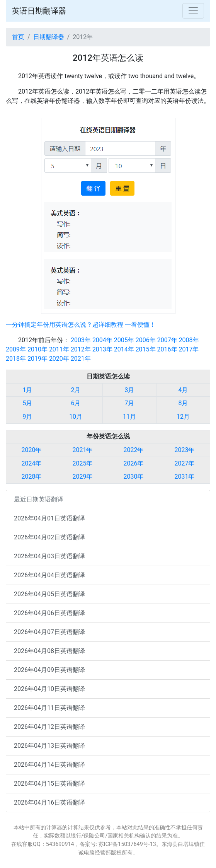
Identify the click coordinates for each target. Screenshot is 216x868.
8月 (183, 403)
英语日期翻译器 (39, 11)
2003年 (81, 340)
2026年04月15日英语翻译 (49, 784)
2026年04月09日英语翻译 (49, 670)
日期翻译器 (49, 37)
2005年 (124, 340)
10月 (76, 417)
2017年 (189, 349)
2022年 (134, 450)
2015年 (146, 349)
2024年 (32, 463)
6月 (76, 403)
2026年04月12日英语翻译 (49, 727)
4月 (183, 390)
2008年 (189, 340)
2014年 (124, 349)
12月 (183, 417)
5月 (27, 403)
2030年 (134, 477)
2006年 (146, 340)
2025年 (83, 463)
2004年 (102, 340)
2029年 (83, 477)
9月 (27, 417)
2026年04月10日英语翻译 (49, 689)
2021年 (81, 359)
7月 (129, 403)
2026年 (134, 463)
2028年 (32, 477)
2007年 (167, 340)
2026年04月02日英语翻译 (49, 537)
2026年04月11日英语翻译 (49, 708)
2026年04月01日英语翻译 (49, 518)
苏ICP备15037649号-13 (127, 844)
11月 (129, 417)
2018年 (16, 359)
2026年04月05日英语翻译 (49, 594)
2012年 (81, 349)
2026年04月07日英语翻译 (49, 632)
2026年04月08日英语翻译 (49, 651)
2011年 (59, 349)
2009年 (16, 349)
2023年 (185, 450)
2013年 (102, 349)
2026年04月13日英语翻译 (49, 746)
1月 (27, 390)
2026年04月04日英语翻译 (49, 575)
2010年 (37, 349)
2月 (76, 390)
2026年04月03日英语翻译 (49, 556)
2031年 (185, 477)
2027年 (185, 463)
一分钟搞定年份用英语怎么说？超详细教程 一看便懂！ (81, 325)
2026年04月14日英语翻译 (49, 765)
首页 (18, 37)
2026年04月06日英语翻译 (49, 613)
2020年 (59, 359)
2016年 (167, 349)
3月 (129, 390)
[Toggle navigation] (193, 11)
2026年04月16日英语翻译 (49, 802)
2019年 (37, 359)
